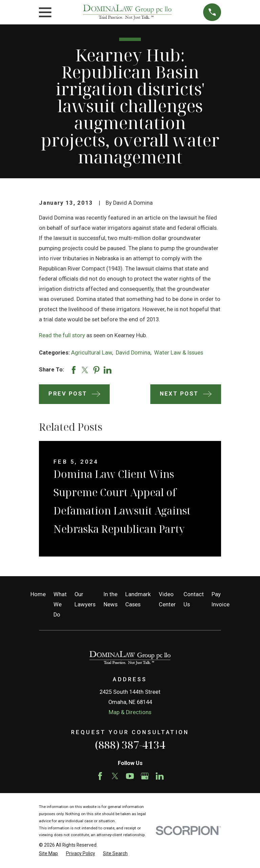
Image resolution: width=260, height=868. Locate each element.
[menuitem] (48, 854)
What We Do (60, 604)
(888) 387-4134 (130, 745)
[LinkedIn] (160, 776)
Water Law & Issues (179, 353)
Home (38, 594)
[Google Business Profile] (145, 776)
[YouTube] (130, 776)
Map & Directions (130, 712)
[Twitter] (115, 776)
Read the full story (62, 335)
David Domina (133, 353)
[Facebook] (100, 776)
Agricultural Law (92, 353)
